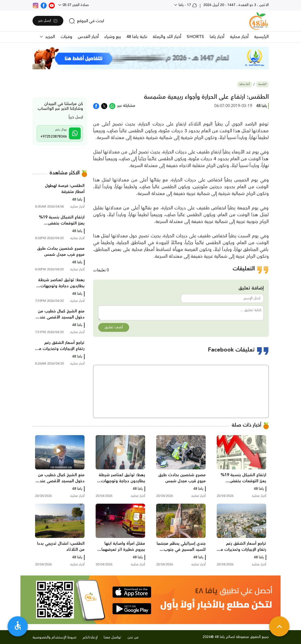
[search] (86, 21)
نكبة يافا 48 (137, 37)
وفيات (66, 37)
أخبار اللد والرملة (167, 37)
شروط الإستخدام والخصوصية (54, 637)
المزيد (49, 37)
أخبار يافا (217, 37)
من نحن (133, 637)
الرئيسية (261, 37)
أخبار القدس (88, 37)
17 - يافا (187, 5)
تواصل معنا (113, 637)
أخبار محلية (239, 37)
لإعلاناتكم (90, 637)
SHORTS (195, 37)
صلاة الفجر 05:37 (75, 5)
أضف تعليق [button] (114, 327)
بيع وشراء (113, 37)
